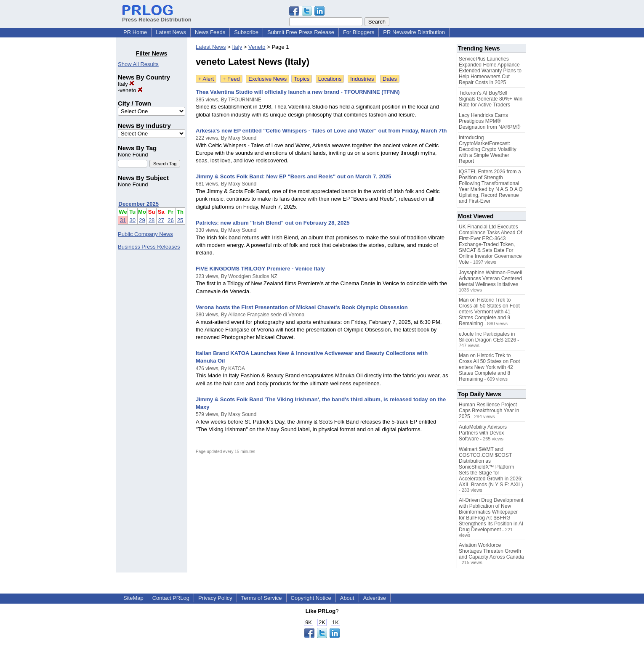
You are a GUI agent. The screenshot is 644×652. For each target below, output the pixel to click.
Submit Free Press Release (301, 32)
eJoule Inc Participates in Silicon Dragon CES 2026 (487, 337)
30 (133, 220)
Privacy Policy (215, 598)
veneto (131, 90)
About (347, 598)
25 (180, 220)
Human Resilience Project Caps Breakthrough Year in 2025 (489, 411)
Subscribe (246, 32)
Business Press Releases (149, 247)
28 (152, 220)
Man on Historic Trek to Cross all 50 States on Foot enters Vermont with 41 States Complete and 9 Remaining (489, 312)
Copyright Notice (311, 598)
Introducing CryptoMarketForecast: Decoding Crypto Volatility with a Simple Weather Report (488, 149)
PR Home (135, 32)
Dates (390, 79)
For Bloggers (359, 32)
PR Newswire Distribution (414, 32)
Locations (330, 79)
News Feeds (210, 32)
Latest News (171, 32)
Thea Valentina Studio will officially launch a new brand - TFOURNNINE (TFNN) (298, 92)
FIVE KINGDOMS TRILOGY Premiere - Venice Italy (260, 269)
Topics (302, 79)
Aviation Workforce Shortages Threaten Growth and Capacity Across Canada (491, 551)
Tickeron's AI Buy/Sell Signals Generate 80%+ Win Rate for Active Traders (491, 99)
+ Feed (231, 79)
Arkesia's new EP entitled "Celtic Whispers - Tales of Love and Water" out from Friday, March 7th (321, 131)
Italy (126, 84)
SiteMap (133, 598)
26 (170, 220)
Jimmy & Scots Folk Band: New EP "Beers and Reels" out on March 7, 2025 (293, 176)
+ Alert (206, 79)
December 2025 (139, 204)
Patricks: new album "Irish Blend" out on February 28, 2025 (273, 223)
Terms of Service (262, 598)
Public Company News (145, 234)
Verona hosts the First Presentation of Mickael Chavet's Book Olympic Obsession (302, 307)
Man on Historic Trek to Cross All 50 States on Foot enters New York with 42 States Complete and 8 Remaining (489, 367)
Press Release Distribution (157, 16)
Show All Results (138, 64)
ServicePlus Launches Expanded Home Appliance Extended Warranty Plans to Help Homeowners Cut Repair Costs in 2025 (490, 71)
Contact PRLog (171, 598)
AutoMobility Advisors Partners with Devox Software (483, 433)
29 (142, 220)
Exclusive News (267, 79)
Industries (362, 79)
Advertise (375, 598)
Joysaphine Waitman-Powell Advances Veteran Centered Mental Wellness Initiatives (490, 278)
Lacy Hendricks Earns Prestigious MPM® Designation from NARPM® (490, 121)
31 (123, 220)
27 (161, 220)
